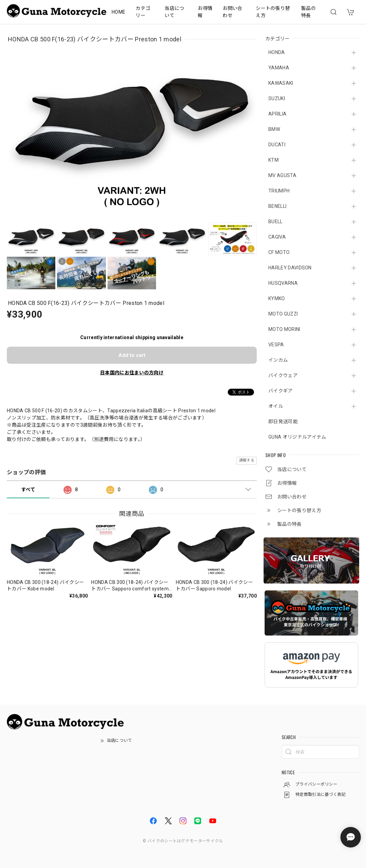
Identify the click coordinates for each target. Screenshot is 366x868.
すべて (28, 490)
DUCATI (277, 145)
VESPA (276, 345)
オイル (276, 406)
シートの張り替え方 (273, 12)
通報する (247, 460)
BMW (274, 129)
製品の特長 (308, 12)
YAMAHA (279, 68)
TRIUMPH (279, 191)
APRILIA (277, 114)
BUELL (276, 222)
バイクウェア (283, 375)
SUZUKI (277, 98)
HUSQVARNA (283, 283)
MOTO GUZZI (283, 314)
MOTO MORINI (284, 329)
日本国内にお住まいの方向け (132, 373)
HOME (118, 12)
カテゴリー (143, 12)
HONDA (277, 52)
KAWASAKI (281, 83)
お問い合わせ (232, 12)
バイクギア (281, 391)
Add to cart (132, 355)
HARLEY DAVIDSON (290, 268)
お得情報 (205, 12)
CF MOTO (279, 252)
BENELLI (277, 206)
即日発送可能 (283, 422)
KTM (273, 160)
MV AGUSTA (282, 175)
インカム (278, 360)
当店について (174, 12)
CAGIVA (277, 237)
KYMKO (277, 298)
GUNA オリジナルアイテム (297, 437)
